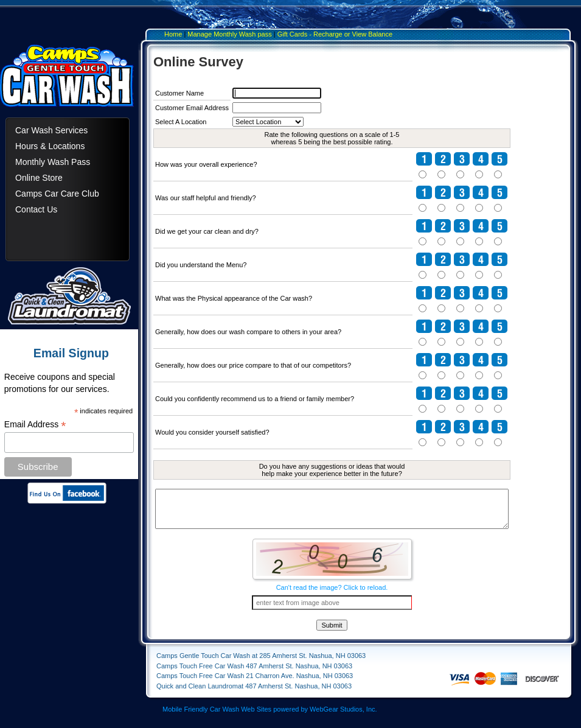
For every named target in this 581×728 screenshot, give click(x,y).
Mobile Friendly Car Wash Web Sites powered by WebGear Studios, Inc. (270, 718)
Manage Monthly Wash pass (229, 34)
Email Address (35, 425)
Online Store (39, 178)
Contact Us (36, 209)
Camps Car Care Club (57, 194)
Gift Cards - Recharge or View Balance (335, 34)
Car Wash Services (51, 130)
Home (173, 34)
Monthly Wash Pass (53, 162)
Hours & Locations (50, 146)
